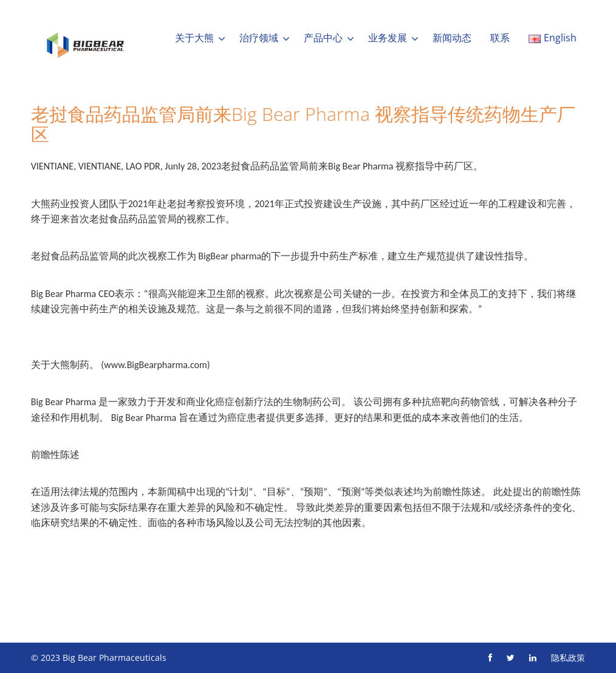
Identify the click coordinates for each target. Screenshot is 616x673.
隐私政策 (568, 658)
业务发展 (388, 38)
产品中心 (323, 38)
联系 (500, 38)
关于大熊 (194, 38)
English (553, 38)
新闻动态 (452, 38)
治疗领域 (259, 38)
